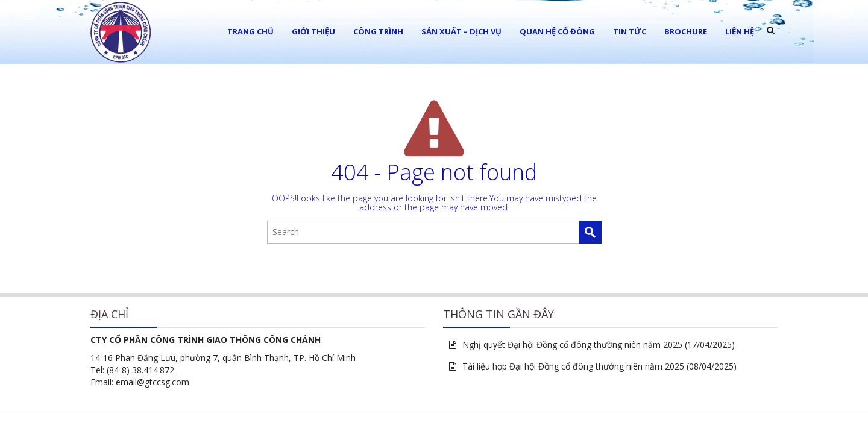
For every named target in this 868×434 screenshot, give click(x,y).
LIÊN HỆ (740, 31)
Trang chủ (250, 31)
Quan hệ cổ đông (557, 31)
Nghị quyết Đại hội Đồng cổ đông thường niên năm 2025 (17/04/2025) (599, 344)
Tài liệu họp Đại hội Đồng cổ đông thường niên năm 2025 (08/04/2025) (599, 366)
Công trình (378, 31)
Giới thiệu (313, 31)
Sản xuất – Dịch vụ (461, 31)
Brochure (686, 31)
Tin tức (630, 31)
